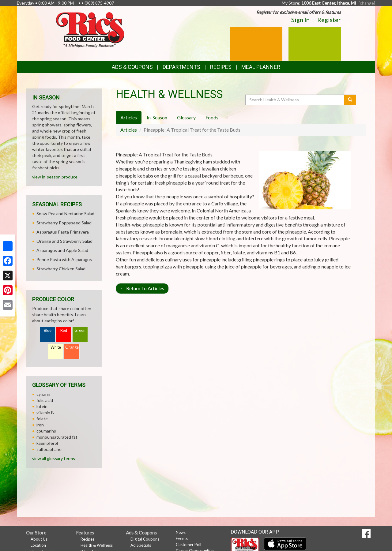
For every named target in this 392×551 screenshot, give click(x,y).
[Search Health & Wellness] (295, 100)
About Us (39, 539)
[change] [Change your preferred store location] (367, 3)
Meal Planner (261, 67)
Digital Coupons (145, 539)
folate (42, 419)
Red (64, 330)
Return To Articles (142, 288)
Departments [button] (181, 67)
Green (80, 330)
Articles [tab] (129, 117)
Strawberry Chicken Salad (61, 269)
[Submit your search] (350, 100)
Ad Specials (141, 545)
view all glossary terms (54, 458)
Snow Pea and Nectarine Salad (65, 214)
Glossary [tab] (186, 117)
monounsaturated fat (57, 437)
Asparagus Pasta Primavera (63, 232)
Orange (72, 347)
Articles (129, 130)
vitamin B (45, 412)
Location (38, 545)
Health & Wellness (97, 545)
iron (40, 425)
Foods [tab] (212, 117)
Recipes (221, 67)
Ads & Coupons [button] (132, 67)
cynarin (43, 394)
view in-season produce (55, 177)
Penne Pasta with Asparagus (64, 259)
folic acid (45, 400)
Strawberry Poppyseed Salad (64, 223)
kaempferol (47, 443)
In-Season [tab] (157, 117)
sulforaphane (49, 449)
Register (329, 20)
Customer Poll (188, 545)
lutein (42, 406)
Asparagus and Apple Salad (62, 250)
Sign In (300, 20)
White (56, 347)
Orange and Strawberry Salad (64, 241)
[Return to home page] (90, 29)
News (181, 532)
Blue (48, 330)
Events (182, 538)
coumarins (46, 431)
